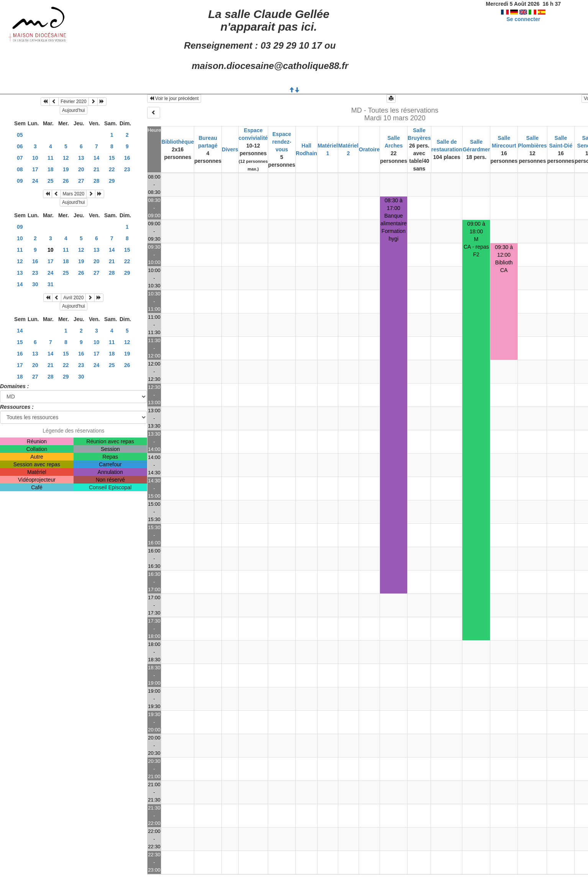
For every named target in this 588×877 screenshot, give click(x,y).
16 (127, 158)
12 (66, 158)
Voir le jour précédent (174, 98)
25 (51, 181)
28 (97, 181)
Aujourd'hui (74, 110)
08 (20, 169)
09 (20, 181)
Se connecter (523, 19)
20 (81, 169)
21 (97, 169)
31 (51, 284)
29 (112, 181)
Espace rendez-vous (282, 142)
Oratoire (369, 149)
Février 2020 (73, 102)
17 (35, 169)
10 (35, 158)
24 (35, 181)
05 (20, 135)
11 (51, 158)
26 (66, 181)
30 (35, 284)
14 (97, 158)
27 (81, 181)
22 (112, 169)
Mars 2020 (74, 194)
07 (20, 158)
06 (20, 146)
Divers (230, 149)
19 (66, 169)
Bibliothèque (178, 142)
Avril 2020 (73, 298)
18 (51, 169)
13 (81, 158)
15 (112, 158)
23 (127, 169)
